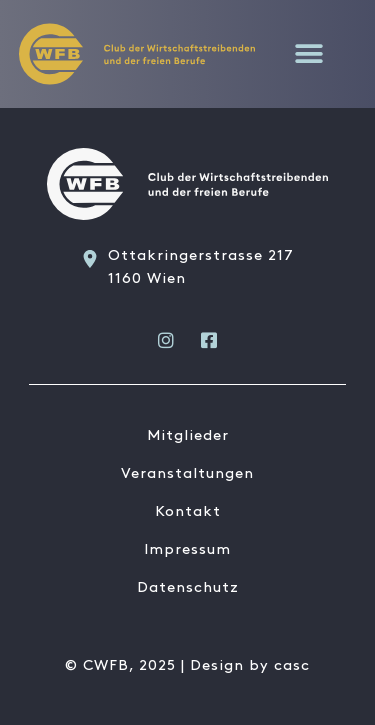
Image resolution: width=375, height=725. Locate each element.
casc (292, 666)
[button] (310, 53)
